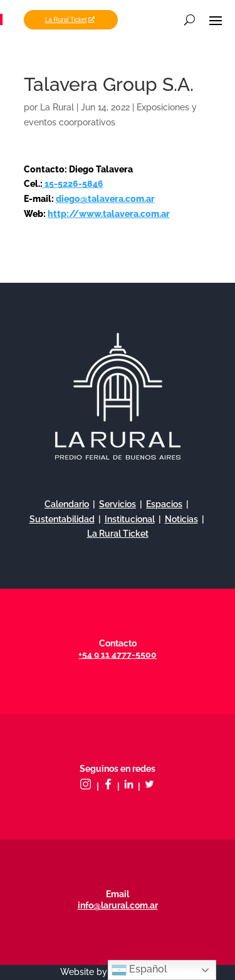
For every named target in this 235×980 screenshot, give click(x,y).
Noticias (181, 519)
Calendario (67, 504)
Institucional (130, 519)
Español (139, 970)
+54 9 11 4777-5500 (118, 655)
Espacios (164, 504)
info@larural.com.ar (118, 905)
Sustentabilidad (62, 519)
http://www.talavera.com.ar (109, 214)
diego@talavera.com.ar (105, 199)
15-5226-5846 (73, 184)
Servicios (118, 504)
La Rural (57, 107)
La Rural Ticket (66, 20)
